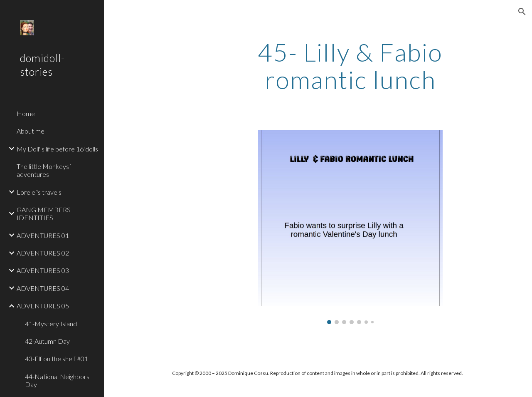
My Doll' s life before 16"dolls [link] (57, 149)
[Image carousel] (350, 227)
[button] (522, 12)
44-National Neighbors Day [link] (57, 380)
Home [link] (26, 113)
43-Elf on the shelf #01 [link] (57, 359)
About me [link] (31, 131)
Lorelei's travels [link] (39, 192)
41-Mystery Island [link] (51, 324)
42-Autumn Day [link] (47, 341)
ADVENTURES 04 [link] (43, 288)
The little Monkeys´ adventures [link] (44, 170)
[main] (350, 66)
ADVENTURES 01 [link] (43, 235)
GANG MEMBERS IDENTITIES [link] (44, 213)
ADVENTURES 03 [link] (43, 270)
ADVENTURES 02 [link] (43, 253)
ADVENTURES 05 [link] (43, 306)
